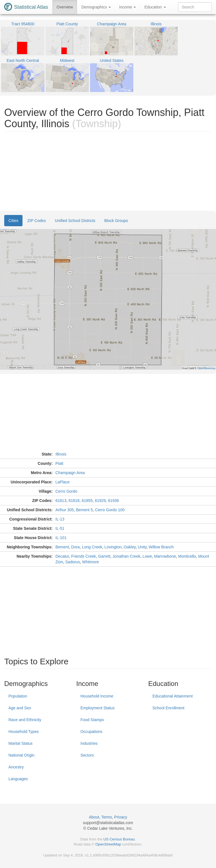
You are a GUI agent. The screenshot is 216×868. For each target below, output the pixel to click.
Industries (89, 743)
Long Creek (92, 547)
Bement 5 (84, 510)
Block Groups (116, 221)
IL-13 (60, 519)
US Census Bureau (119, 839)
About (94, 817)
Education (155, 7)
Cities (13, 221)
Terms (107, 817)
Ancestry (16, 767)
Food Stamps (92, 720)
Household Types (24, 732)
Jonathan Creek (126, 556)
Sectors (87, 755)
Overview (65, 7)
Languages (18, 779)
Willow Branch (161, 547)
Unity (142, 547)
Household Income (97, 696)
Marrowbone (165, 556)
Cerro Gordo (66, 491)
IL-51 (60, 528)
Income (128, 7)
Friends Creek (84, 556)
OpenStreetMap (108, 844)
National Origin (22, 755)
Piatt (59, 463)
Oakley (130, 547)
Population (18, 696)
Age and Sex (20, 708)
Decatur (62, 556)
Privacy (121, 817)
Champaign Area (70, 473)
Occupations (91, 732)
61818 (74, 501)
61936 (113, 501)
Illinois (61, 454)
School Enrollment (168, 708)
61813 (61, 501)
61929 (100, 501)
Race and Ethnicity (25, 720)
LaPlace (63, 482)
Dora (75, 547)
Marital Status (21, 743)
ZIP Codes (37, 221)
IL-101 (61, 538)
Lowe (147, 556)
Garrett (104, 556)
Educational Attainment (173, 696)
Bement (62, 547)
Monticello (187, 556)
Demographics (96, 7)
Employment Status (97, 708)
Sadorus (73, 562)
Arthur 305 (65, 510)
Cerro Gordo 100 (110, 510)
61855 (87, 501)
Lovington (113, 547)
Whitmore (91, 562)
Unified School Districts (75, 221)
